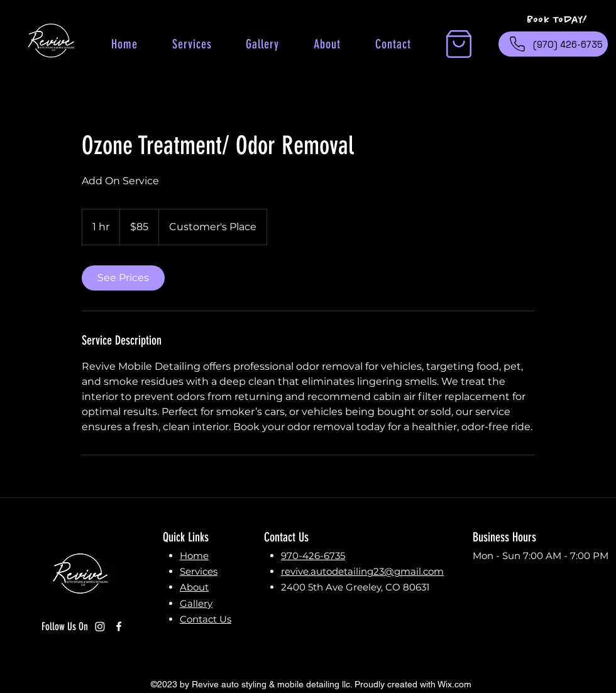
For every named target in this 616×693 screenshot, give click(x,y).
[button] (459, 44)
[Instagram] (100, 626)
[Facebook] (119, 626)
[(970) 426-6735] (553, 44)
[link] (123, 278)
